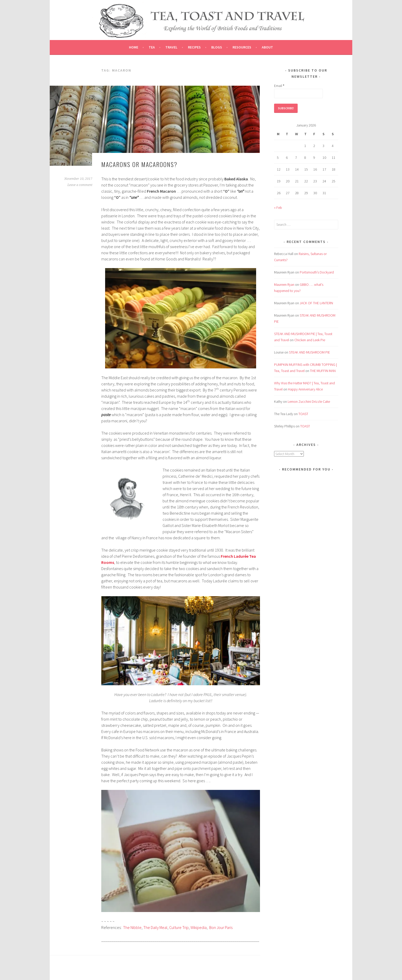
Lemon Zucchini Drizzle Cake (309, 401)
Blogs (217, 47)
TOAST (303, 414)
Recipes (194, 47)
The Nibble (132, 927)
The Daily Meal (155, 927)
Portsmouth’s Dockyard (317, 272)
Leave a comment (80, 185)
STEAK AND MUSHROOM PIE (309, 352)
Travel (171, 47)
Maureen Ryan (284, 285)
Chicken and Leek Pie (310, 340)
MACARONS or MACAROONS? (139, 164)
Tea (152, 47)
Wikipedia (199, 927)
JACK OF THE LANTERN (316, 303)
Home (134, 47)
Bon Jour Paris (221, 927)
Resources (242, 47)
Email (279, 86)
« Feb (278, 208)
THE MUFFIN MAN (323, 371)
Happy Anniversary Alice (305, 389)
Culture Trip (179, 927)
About (267, 47)
